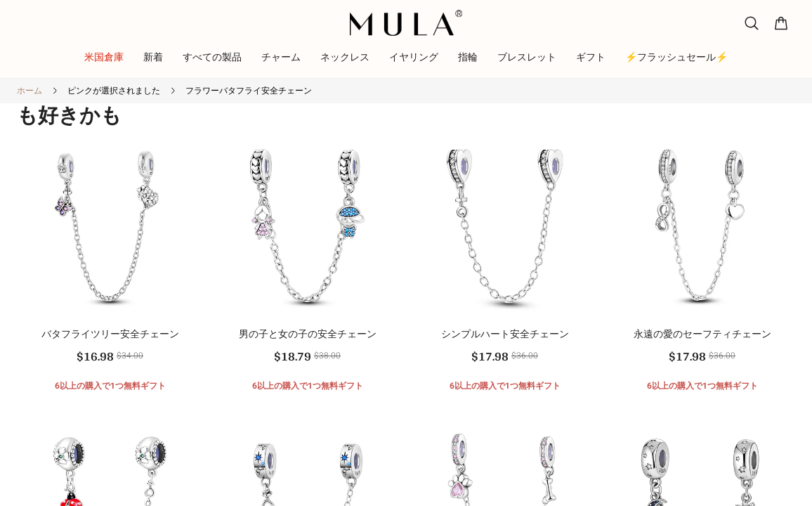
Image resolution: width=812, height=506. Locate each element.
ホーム (30, 91)
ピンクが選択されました (114, 91)
